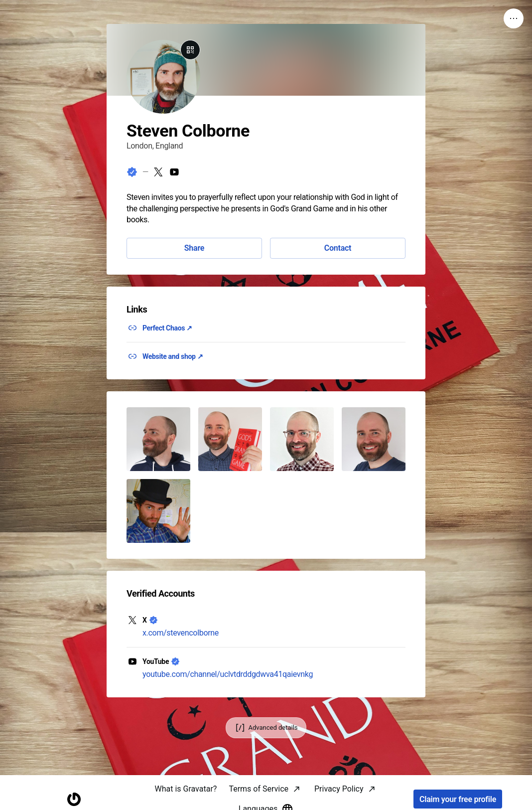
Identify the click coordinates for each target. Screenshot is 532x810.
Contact (338, 248)
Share (194, 248)
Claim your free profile (458, 799)
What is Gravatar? (186, 789)
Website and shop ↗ (173, 356)
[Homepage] (74, 799)
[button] (158, 439)
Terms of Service (259, 789)
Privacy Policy (339, 789)
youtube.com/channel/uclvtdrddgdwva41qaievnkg (228, 674)
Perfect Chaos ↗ (167, 328)
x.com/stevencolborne (181, 633)
